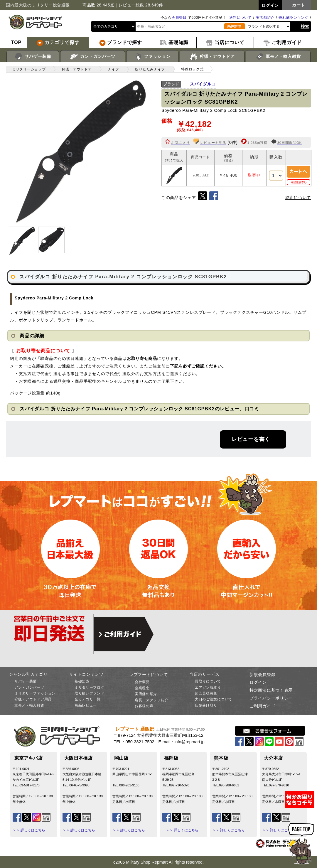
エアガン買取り (208, 687)
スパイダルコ (203, 84)
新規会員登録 (262, 675)
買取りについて (208, 681)
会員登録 (179, 18)
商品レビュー (86, 705)
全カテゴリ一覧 (88, 699)
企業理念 (142, 688)
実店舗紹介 (265, 18)
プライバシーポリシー (271, 698)
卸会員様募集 (206, 693)
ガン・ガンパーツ (93, 57)
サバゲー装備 (33, 57)
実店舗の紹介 (146, 694)
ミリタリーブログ (90, 687)
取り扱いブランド (90, 693)
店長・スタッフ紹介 (151, 700)
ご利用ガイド (262, 706)
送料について (240, 18)
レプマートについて (149, 675)
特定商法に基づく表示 (271, 690)
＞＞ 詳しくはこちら (29, 830)
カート (299, 5)
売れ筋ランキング (294, 18)
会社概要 (142, 682)
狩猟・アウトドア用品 (33, 699)
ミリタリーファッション (35, 693)
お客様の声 (144, 706)
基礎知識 (82, 681)
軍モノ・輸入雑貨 (278, 57)
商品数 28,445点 (98, 5)
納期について (298, 198)
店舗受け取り (206, 705)
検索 (305, 26)
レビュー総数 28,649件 (141, 5)
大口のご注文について (214, 699)
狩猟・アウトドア (212, 57)
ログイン (258, 682)
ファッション (152, 57)
